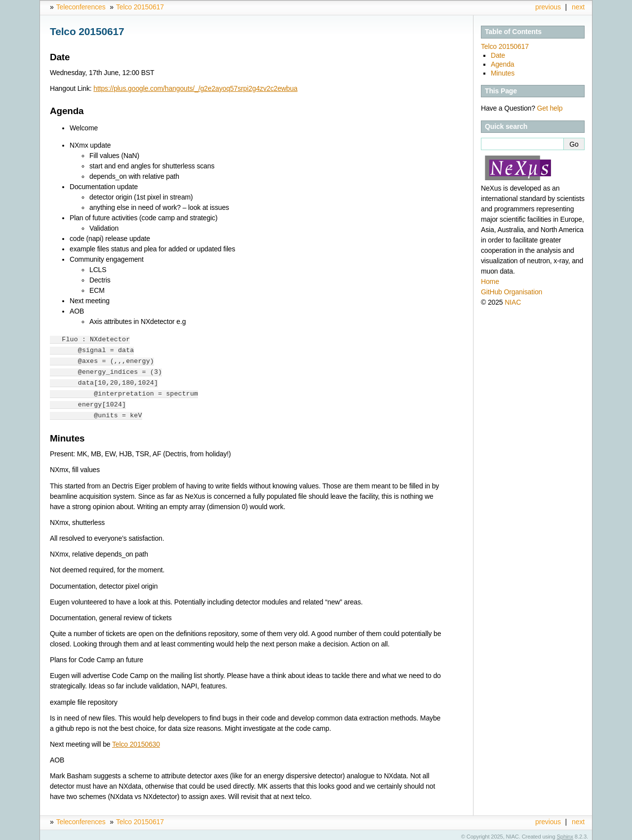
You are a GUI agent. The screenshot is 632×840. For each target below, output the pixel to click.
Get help (550, 108)
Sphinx (565, 833)
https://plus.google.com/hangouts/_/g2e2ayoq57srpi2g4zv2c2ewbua (195, 88)
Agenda (502, 64)
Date (498, 55)
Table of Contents (513, 32)
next (578, 7)
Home (490, 281)
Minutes (503, 73)
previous (548, 7)
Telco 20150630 (136, 740)
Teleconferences (81, 7)
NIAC (513, 302)
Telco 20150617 (140, 7)
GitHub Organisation (512, 292)
